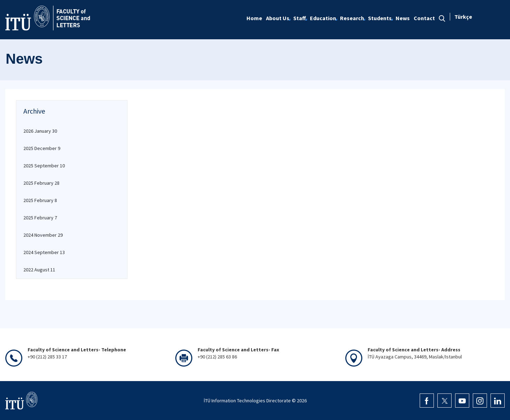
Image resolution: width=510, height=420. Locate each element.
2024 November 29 (43, 235)
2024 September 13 (44, 252)
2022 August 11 (39, 270)
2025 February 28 (41, 183)
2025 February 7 (40, 218)
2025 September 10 (44, 166)
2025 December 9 (42, 148)
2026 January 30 (40, 131)
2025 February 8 (40, 200)
